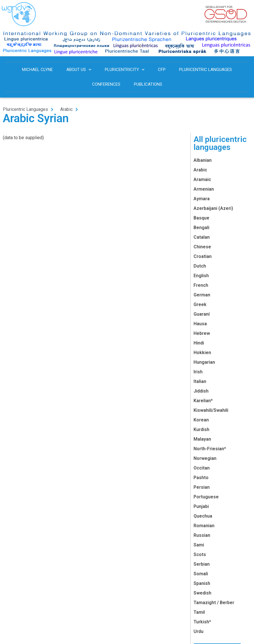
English (201, 276)
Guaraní (202, 314)
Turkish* (202, 622)
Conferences (106, 84)
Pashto (201, 478)
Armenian (204, 189)
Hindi (199, 343)
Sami (199, 545)
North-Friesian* (210, 449)
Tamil (199, 612)
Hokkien (202, 353)
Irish (198, 372)
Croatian (203, 256)
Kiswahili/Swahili (211, 410)
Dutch (200, 266)
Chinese (202, 247)
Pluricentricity (125, 70)
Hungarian (204, 362)
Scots (200, 554)
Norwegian (205, 458)
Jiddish (201, 391)
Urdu (198, 631)
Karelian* (203, 401)
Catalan (202, 237)
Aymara (202, 199)
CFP (162, 70)
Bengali (201, 228)
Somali (201, 574)
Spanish (202, 583)
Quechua (203, 516)
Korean (201, 420)
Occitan (202, 468)
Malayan (202, 439)
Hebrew (202, 333)
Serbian (202, 564)
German (202, 295)
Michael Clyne (37, 70)
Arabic (200, 170)
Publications (148, 84)
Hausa (200, 324)
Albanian (203, 160)
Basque (201, 218)
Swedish (202, 593)
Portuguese (206, 497)
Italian (200, 381)
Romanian (204, 526)
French (201, 285)
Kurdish (201, 429)
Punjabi (201, 506)
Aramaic (202, 179)
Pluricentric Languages (206, 70)
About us (79, 70)
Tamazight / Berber (214, 603)
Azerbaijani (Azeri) (213, 208)
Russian (202, 535)
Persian (202, 487)
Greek (200, 304)
